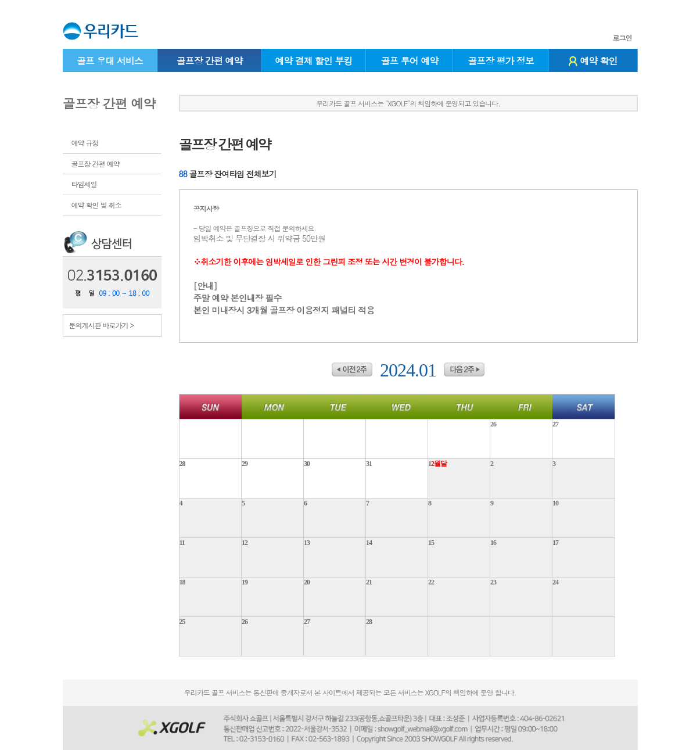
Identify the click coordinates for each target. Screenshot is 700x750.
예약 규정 (85, 143)
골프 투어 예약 (410, 61)
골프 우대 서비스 (110, 61)
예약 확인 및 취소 (96, 205)
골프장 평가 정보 (501, 61)
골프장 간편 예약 (210, 61)
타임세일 (84, 184)
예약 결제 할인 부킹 (313, 61)
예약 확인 (593, 61)
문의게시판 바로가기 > (102, 325)
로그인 (622, 38)
